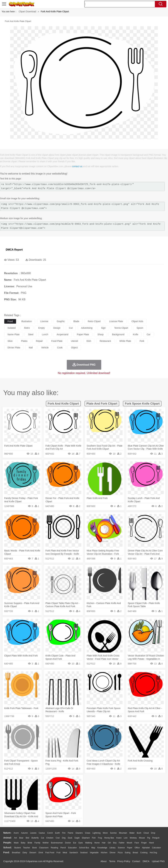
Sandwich (74, 853)
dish (89, 341)
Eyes (81, 843)
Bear (21, 838)
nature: (7, 833)
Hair (104, 843)
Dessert (33, 853)
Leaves (33, 833)
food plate (57, 341)
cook (60, 348)
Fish (94, 838)
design (57, 328)
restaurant (105, 341)
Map (93, 848)
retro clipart (94, 321)
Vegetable (94, 853)
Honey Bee (109, 838)
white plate (125, 341)
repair (39, 341)
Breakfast (16, 853)
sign (103, 328)
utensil (74, 341)
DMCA (146, 861)
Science (121, 848)
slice (10, 341)
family (37, 843)
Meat (65, 853)
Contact (136, 861)
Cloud (146, 833)
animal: (7, 838)
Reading (55, 848)
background (118, 334)
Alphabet (146, 848)
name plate (14, 334)
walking (89, 843)
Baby (23, 843)
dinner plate (14, 348)
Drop (153, 833)
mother (46, 843)
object (74, 348)
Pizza (120, 853)
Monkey (133, 838)
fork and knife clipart (63, 404)
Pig (149, 838)
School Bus (84, 848)
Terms (112, 861)
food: (6, 852)
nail (31, 348)
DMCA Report (14, 250)
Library (112, 848)
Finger (144, 843)
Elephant (86, 838)
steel (31, 334)
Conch (50, 833)
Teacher (27, 848)
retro (27, 328)
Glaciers (79, 833)
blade (76, 321)
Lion (126, 838)
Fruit (58, 853)
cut (71, 328)
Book (35, 848)
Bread (135, 853)
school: (7, 848)
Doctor (68, 843)
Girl (109, 843)
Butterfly (35, 838)
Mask (16, 843)
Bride (30, 843)
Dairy (25, 853)
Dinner (113, 853)
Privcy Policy (124, 861)
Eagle (77, 838)
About (104, 861)
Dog (64, 838)
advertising (87, 328)
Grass (88, 833)
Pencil (63, 848)
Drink (41, 853)
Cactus (42, 833)
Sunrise (113, 833)
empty (42, 328)
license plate (116, 321)
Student (17, 848)
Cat (43, 838)
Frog (100, 838)
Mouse (142, 838)
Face (137, 843)
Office (137, 848)
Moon (105, 833)
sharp (100, 334)
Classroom (44, 848)
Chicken (50, 838)
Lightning (97, 833)
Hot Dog (153, 853)
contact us (77, 166)
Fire (64, 833)
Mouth (130, 843)
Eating (128, 853)
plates (24, 341)
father (122, 843)
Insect (119, 838)
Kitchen (104, 853)
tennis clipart (121, 328)
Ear (75, 843)
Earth (58, 833)
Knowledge (102, 848)
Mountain (123, 833)
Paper (130, 848)
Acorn (16, 833)
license (44, 321)
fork (142, 341)
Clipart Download (27, 11)
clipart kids (137, 321)
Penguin (156, 838)
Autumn (24, 833)
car (149, 334)
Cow (58, 838)
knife (136, 334)
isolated (12, 328)
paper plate (83, 334)
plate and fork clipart (102, 404)
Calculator (157, 848)
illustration (27, 321)
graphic (61, 321)
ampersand (63, 334)
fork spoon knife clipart (142, 404)
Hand (151, 843)
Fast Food (50, 853)
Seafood (84, 853)
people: (7, 843)
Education (72, 848)
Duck (70, 838)
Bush (139, 833)
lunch (45, 334)
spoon (140, 328)
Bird (27, 838)
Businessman (57, 843)
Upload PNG (158, 861)
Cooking (144, 853)
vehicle (45, 348)
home (97, 843)
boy (115, 843)
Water (132, 833)
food (10, 321)
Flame (70, 833)
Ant (15, 838)
